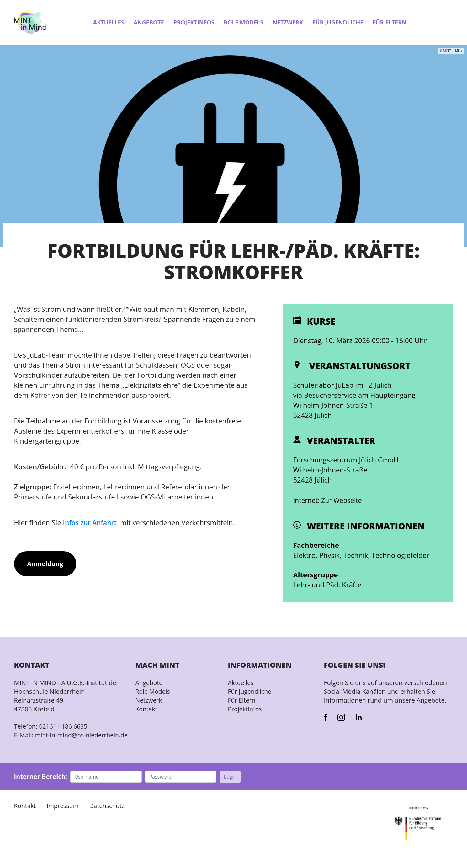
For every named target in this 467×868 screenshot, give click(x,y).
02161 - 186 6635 (64, 727)
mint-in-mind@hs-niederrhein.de (51, 740)
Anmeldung (45, 564)
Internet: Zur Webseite (329, 501)
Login (230, 786)
